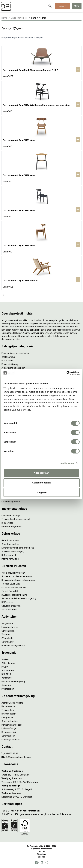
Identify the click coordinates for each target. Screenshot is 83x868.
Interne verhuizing (10, 559)
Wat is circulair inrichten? (13, 573)
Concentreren (8, 631)
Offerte (63, 6)
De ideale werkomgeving (13, 682)
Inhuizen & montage (11, 516)
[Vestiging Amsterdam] (41, 771)
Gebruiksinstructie (10, 540)
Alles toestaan (42, 473)
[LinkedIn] (41, 863)
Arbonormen (8, 670)
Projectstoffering (10, 364)
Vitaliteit (5, 659)
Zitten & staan (8, 663)
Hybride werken (9, 706)
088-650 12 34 (10, 753)
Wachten (6, 634)
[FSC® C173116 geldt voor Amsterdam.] (41, 811)
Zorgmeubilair (8, 736)
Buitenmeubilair (9, 732)
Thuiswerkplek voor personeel (16, 519)
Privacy (5, 667)
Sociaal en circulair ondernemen (17, 576)
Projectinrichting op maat (13, 646)
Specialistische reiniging (13, 552)
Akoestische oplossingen (13, 368)
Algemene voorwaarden (42, 849)
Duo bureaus (8, 361)
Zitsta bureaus (8, 357)
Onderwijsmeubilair (11, 740)
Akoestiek (6, 685)
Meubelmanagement (12, 526)
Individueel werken (10, 627)
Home (4, 18)
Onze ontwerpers (19, 18)
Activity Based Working (12, 703)
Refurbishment (9, 555)
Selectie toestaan (41, 483)
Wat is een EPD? (9, 610)
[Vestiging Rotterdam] (41, 778)
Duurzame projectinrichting (14, 595)
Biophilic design (9, 714)
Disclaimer (41, 854)
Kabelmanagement (11, 502)
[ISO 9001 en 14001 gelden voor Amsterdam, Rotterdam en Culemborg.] (41, 814)
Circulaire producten (11, 606)
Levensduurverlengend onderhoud (18, 548)
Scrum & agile (8, 642)
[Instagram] (46, 863)
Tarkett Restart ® (10, 591)
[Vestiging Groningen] (41, 793)
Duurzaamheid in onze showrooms (18, 580)
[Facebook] (37, 863)
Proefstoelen (8, 689)
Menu (77, 6)
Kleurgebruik (7, 717)
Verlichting (7, 678)
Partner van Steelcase (12, 725)
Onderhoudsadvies (10, 544)
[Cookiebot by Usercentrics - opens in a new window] (66, 373)
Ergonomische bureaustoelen (15, 353)
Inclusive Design (9, 728)
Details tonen (67, 463)
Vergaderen (7, 623)
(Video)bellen (8, 638)
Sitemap (41, 857)
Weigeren (41, 492)
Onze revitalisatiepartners (14, 588)
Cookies (42, 852)
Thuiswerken (8, 710)
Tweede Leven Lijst (11, 584)
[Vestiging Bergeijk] (41, 786)
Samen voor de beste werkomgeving (19, 598)
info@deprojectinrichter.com (16, 757)
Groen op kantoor (10, 721)
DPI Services (7, 523)
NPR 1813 (6, 674)
